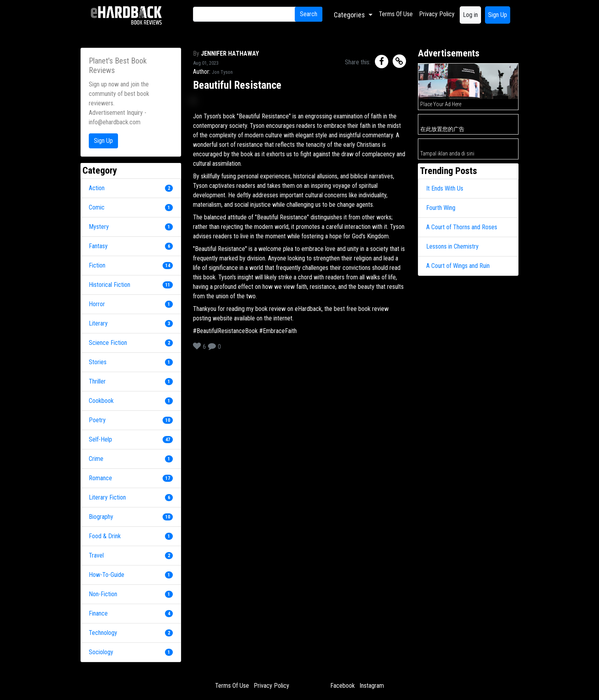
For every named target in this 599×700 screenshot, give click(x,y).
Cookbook (101, 401)
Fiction (97, 265)
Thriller (97, 381)
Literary (98, 323)
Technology (103, 633)
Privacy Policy (437, 14)
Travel (96, 555)
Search (309, 14)
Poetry (97, 420)
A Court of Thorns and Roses (462, 227)
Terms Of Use (396, 14)
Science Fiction (108, 343)
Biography (101, 517)
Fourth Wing (441, 208)
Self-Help (100, 439)
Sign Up (498, 15)
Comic (97, 207)
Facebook (343, 686)
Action (97, 188)
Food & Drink (105, 536)
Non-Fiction (103, 594)
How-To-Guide (107, 575)
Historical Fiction (110, 285)
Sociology (101, 652)
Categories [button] (350, 15)
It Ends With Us (445, 188)
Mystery (99, 227)
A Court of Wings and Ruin (458, 266)
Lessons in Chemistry (452, 246)
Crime (96, 459)
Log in (470, 15)
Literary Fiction (107, 497)
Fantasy (98, 246)
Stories (98, 362)
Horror (97, 304)
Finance (98, 613)
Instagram (372, 686)
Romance (100, 478)
